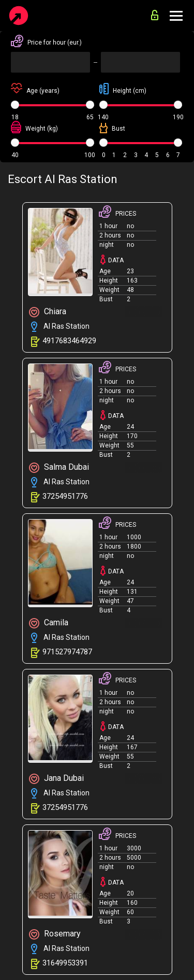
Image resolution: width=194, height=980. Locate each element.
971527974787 (67, 652)
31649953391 (65, 963)
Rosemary (55, 934)
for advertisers (155, 15)
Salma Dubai (59, 467)
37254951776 (65, 496)
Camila (49, 623)
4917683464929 (69, 341)
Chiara (48, 312)
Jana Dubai (56, 779)
